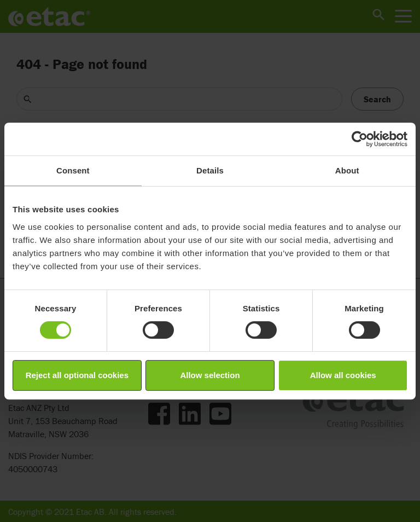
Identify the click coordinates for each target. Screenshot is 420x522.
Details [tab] (210, 170)
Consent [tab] (73, 170)
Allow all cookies (343, 375)
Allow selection (210, 375)
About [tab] (347, 170)
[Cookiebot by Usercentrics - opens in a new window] (360, 139)
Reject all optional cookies (77, 375)
